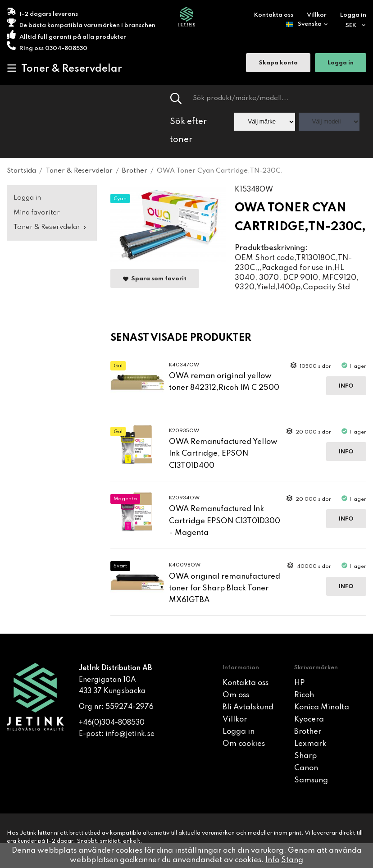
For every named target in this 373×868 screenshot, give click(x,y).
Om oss (236, 695)
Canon (306, 768)
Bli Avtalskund (248, 707)
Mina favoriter (37, 213)
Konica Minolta (322, 707)
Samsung (311, 780)
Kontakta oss (274, 15)
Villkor (317, 15)
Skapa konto (278, 63)
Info (346, 386)
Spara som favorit (155, 279)
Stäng (292, 860)
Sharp (305, 756)
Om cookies (244, 744)
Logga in (353, 15)
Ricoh (304, 695)
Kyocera (309, 720)
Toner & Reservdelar (64, 69)
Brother (308, 732)
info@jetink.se (130, 734)
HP (299, 683)
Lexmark (310, 744)
